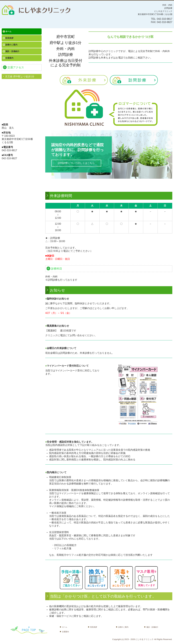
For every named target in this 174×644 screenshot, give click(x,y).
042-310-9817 (165, 19)
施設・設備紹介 (12, 51)
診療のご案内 (11, 45)
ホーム (8, 31)
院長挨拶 (9, 38)
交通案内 (9, 58)
